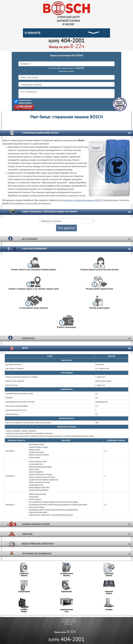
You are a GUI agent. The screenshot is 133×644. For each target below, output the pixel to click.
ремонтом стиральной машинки (83, 200)
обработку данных (25, 103)
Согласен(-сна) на (25, 102)
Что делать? (66, 228)
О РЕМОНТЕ (33, 33)
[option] (24, 570)
